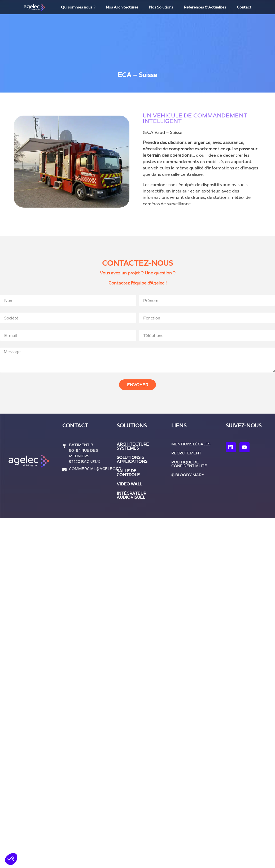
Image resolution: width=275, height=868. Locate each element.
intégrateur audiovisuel (131, 495)
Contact (244, 7)
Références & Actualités (205, 7)
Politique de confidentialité (189, 464)
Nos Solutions (161, 7)
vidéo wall (130, 484)
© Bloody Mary (188, 475)
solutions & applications (132, 459)
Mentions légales (191, 444)
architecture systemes (133, 446)
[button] (11, 859)
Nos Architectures (122, 7)
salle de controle (128, 473)
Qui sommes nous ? (78, 7)
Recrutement (186, 453)
